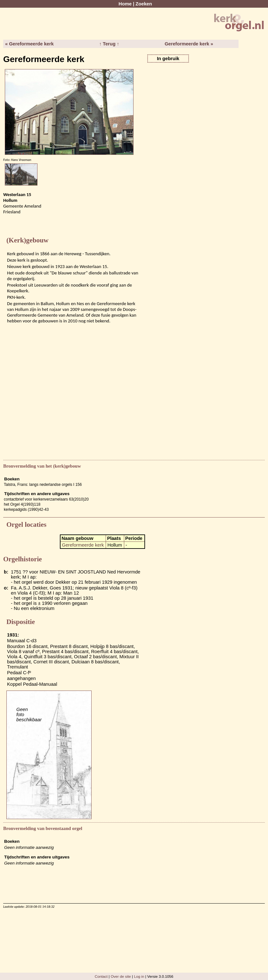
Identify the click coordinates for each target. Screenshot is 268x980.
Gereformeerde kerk (83, 545)
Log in (139, 976)
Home (125, 4)
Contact (101, 976)
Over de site (121, 976)
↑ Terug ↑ (109, 44)
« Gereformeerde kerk (29, 44)
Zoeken (144, 4)
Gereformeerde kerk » (189, 44)
